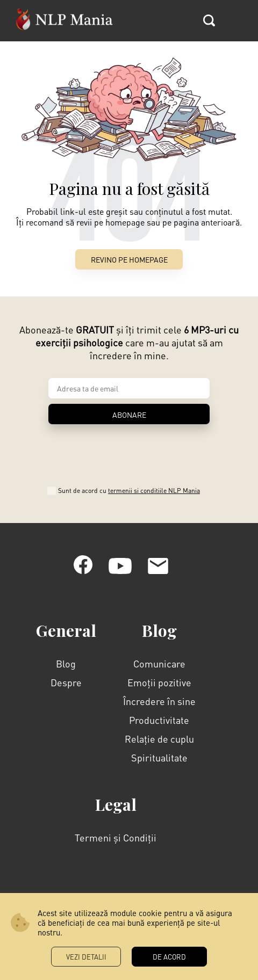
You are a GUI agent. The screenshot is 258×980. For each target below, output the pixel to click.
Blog (66, 663)
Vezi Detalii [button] (86, 957)
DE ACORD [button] (169, 957)
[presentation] (129, 452)
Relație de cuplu (159, 739)
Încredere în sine (159, 701)
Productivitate (159, 720)
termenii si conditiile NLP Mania (154, 491)
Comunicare (159, 663)
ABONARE (129, 415)
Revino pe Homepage (129, 259)
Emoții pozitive (159, 682)
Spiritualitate (159, 757)
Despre (66, 682)
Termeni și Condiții (116, 837)
